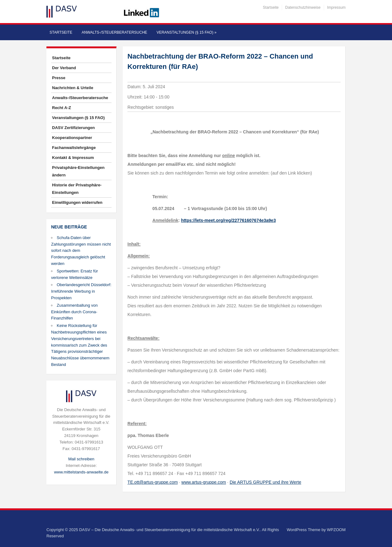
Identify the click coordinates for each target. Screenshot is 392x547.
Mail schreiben (81, 459)
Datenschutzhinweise (303, 7)
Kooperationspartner (72, 138)
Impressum (336, 7)
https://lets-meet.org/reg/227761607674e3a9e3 (228, 220)
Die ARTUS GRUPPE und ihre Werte (265, 482)
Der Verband (64, 68)
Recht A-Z (62, 108)
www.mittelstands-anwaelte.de (81, 472)
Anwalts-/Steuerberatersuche (114, 32)
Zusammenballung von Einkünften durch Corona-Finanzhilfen (74, 312)
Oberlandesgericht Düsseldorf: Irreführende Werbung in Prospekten (81, 291)
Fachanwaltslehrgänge (74, 148)
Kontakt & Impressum (73, 158)
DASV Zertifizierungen (73, 128)
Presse (59, 78)
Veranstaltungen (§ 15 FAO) (186, 32)
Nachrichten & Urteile (73, 88)
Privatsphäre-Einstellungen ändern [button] (78, 171)
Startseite (271, 7)
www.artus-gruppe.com (204, 482)
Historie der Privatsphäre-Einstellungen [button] (77, 189)
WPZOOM (336, 530)
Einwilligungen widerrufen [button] (77, 202)
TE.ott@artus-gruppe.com (153, 482)
